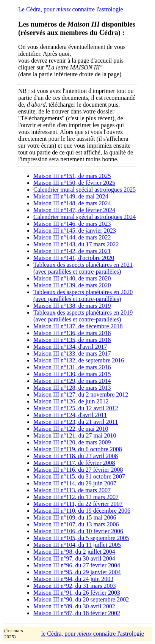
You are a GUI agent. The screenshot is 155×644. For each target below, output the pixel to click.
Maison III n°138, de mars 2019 (72, 306)
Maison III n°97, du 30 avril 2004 (74, 558)
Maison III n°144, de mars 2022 (72, 237)
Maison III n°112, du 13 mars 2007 (76, 497)
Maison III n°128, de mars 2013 (72, 388)
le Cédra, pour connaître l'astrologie (93, 634)
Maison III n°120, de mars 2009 (72, 442)
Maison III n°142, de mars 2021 (72, 251)
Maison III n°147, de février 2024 (74, 210)
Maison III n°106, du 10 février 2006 (78, 531)
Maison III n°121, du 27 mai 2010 (75, 435)
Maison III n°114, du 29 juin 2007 (75, 483)
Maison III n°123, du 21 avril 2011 (76, 422)
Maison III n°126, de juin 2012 (71, 401)
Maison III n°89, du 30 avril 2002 (74, 606)
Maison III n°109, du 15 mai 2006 (75, 517)
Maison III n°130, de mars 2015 (72, 374)
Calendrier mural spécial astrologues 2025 (85, 190)
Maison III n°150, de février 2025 (74, 183)
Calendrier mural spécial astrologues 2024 (85, 217)
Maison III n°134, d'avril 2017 (70, 347)
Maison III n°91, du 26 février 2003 (77, 593)
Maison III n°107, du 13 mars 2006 (76, 524)
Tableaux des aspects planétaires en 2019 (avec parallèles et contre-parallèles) (83, 316)
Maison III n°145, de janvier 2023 (75, 231)
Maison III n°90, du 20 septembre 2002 (81, 599)
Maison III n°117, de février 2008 (74, 463)
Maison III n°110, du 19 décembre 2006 (82, 511)
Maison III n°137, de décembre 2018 (78, 326)
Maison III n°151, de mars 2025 (72, 176)
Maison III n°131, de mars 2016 (72, 367)
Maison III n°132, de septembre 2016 (79, 360)
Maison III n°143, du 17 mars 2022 (76, 244)
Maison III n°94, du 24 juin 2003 (73, 579)
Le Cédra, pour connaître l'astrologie (71, 9)
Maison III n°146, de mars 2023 (72, 224)
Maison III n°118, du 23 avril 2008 (76, 456)
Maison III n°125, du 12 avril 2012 (76, 408)
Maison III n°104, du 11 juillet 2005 (77, 545)
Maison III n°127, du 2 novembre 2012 (81, 394)
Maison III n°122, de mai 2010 (71, 429)
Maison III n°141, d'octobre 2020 (74, 258)
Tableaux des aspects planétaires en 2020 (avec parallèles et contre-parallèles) (83, 295)
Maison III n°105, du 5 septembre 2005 (81, 538)
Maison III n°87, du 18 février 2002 (77, 613)
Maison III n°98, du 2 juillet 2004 (74, 552)
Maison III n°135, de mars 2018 (72, 340)
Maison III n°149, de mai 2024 (71, 196)
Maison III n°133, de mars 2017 (72, 353)
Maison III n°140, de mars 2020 (72, 278)
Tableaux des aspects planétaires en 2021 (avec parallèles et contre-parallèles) (83, 268)
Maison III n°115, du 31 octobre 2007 (79, 476)
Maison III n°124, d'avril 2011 (70, 415)
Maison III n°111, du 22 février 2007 (78, 504)
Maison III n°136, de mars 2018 (72, 333)
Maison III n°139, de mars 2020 (72, 285)
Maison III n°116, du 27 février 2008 (78, 470)
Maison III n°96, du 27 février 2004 (77, 565)
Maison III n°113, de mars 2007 (72, 490)
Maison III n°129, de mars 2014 (72, 381)
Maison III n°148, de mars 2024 (72, 203)
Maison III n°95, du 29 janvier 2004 (77, 572)
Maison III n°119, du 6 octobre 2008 (78, 449)
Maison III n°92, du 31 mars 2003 (74, 586)
